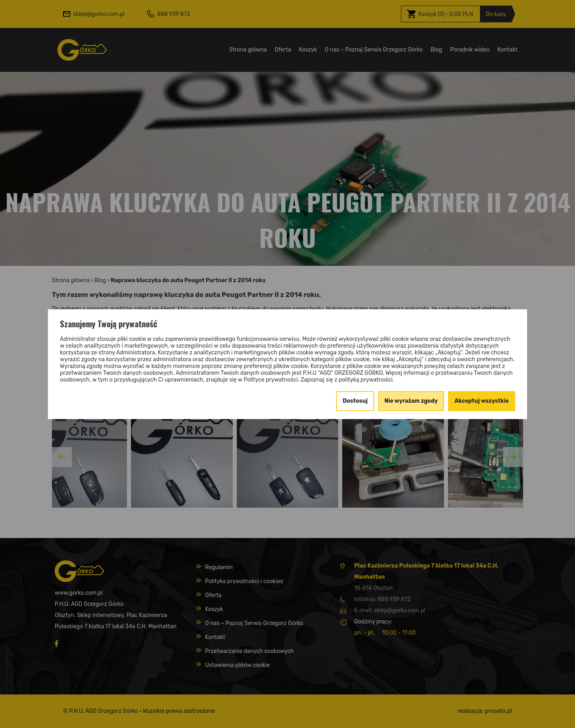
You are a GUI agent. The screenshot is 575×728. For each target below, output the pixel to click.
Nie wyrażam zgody (411, 401)
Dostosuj (355, 401)
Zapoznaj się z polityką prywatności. (347, 380)
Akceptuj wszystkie (482, 401)
